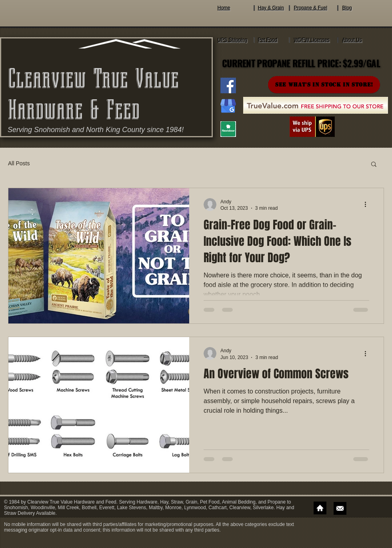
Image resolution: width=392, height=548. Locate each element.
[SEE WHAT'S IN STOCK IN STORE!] (324, 85)
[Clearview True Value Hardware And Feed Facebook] (228, 85)
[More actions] (368, 205)
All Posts (19, 163)
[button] (374, 165)
